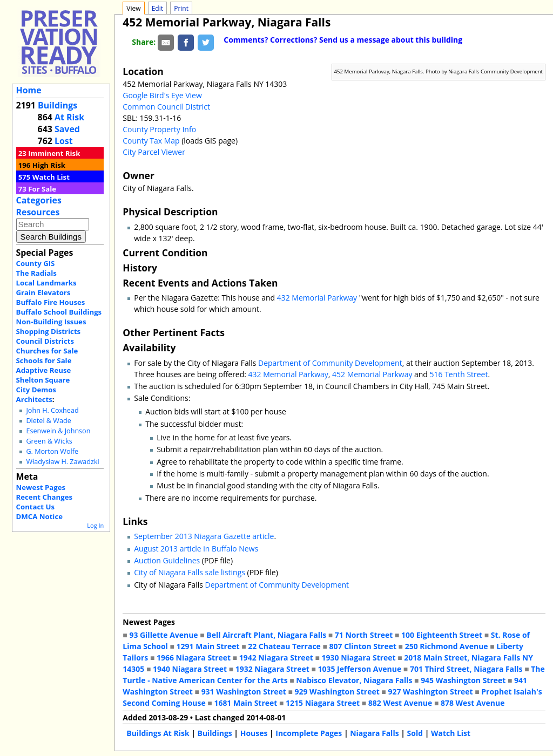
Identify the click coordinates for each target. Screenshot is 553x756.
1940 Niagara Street (190, 669)
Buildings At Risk (158, 733)
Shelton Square (43, 380)
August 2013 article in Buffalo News (196, 549)
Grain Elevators (43, 292)
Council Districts (45, 341)
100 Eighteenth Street (442, 635)
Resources (38, 212)
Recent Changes (45, 497)
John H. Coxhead (52, 410)
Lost (64, 141)
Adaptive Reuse (44, 370)
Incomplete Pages (309, 733)
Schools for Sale (44, 360)
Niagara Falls (374, 733)
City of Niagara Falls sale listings (190, 572)
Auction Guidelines (167, 560)
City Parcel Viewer (154, 152)
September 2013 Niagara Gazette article (204, 536)
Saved (67, 129)
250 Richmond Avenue (447, 646)
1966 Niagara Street (194, 658)
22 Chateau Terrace (284, 646)
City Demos (36, 390)
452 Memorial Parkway (372, 374)
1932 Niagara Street (272, 669)
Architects (34, 399)
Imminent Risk (54, 153)
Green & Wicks (49, 441)
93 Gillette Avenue (163, 635)
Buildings (58, 105)
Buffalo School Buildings (59, 312)
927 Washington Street (430, 692)
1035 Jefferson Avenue (360, 669)
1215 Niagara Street (323, 703)
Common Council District (166, 107)
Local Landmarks (46, 283)
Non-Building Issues (51, 322)
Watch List (51, 177)
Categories (39, 200)
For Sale (42, 189)
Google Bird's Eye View (162, 95)
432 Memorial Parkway (317, 298)
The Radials (36, 273)
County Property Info (159, 129)
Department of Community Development (330, 363)
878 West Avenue (473, 703)
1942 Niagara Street (276, 658)
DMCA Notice (39, 516)
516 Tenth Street (459, 374)
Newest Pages (41, 487)
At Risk (69, 117)
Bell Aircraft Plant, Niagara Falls (266, 635)
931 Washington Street (244, 692)
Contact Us (35, 507)
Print (181, 8)
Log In (95, 525)
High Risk (49, 165)
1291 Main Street (208, 646)
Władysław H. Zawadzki (62, 462)
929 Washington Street (337, 692)
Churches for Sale (47, 351)
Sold (415, 733)
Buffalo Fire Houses (51, 302)
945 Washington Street (463, 680)
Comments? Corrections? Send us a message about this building (343, 40)
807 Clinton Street (363, 646)
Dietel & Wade (48, 421)
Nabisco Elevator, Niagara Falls (354, 680)
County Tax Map (151, 141)
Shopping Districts (49, 331)
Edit (157, 8)
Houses (254, 733)
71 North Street (364, 635)
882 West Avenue (400, 703)
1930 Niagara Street (359, 658)
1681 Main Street (245, 703)
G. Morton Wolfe (52, 451)
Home (29, 90)
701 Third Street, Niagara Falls (466, 669)
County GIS (36, 263)
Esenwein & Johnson (58, 431)
